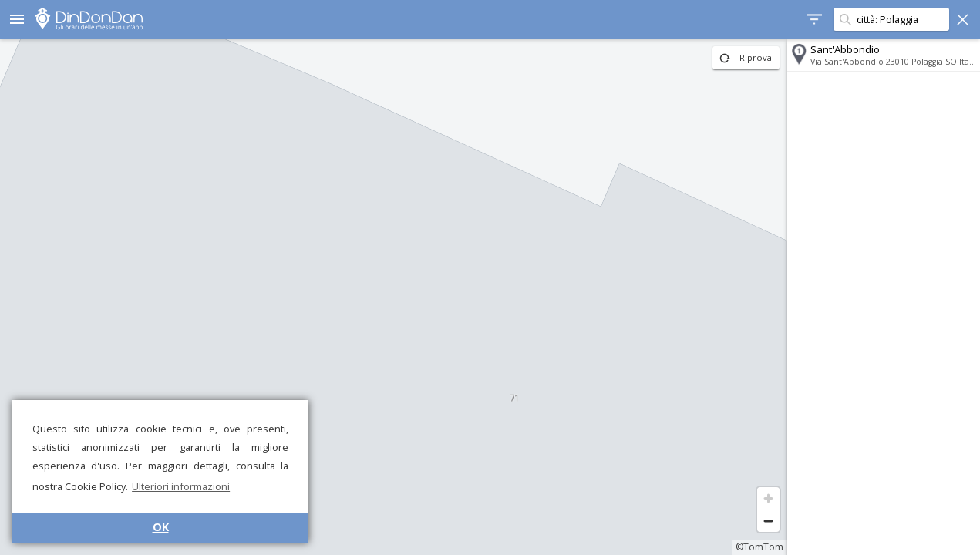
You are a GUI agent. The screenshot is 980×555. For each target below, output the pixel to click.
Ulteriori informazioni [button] (181, 486)
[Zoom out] (768, 521)
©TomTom (759, 547)
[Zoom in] (768, 498)
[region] (394, 297)
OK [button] (161, 527)
